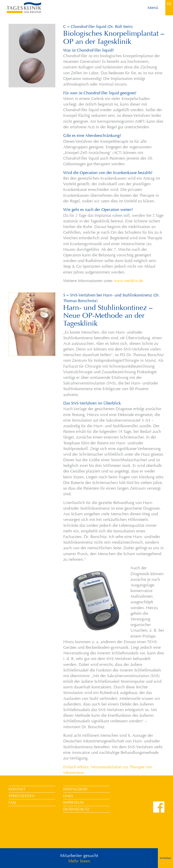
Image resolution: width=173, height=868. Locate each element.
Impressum (74, 802)
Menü (153, 8)
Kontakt (17, 789)
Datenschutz (76, 809)
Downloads (75, 789)
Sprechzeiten (22, 796)
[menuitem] (169, 4)
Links (68, 796)
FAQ (12, 802)
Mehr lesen (79, 865)
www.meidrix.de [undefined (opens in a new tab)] (128, 281)
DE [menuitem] (169, 4)
